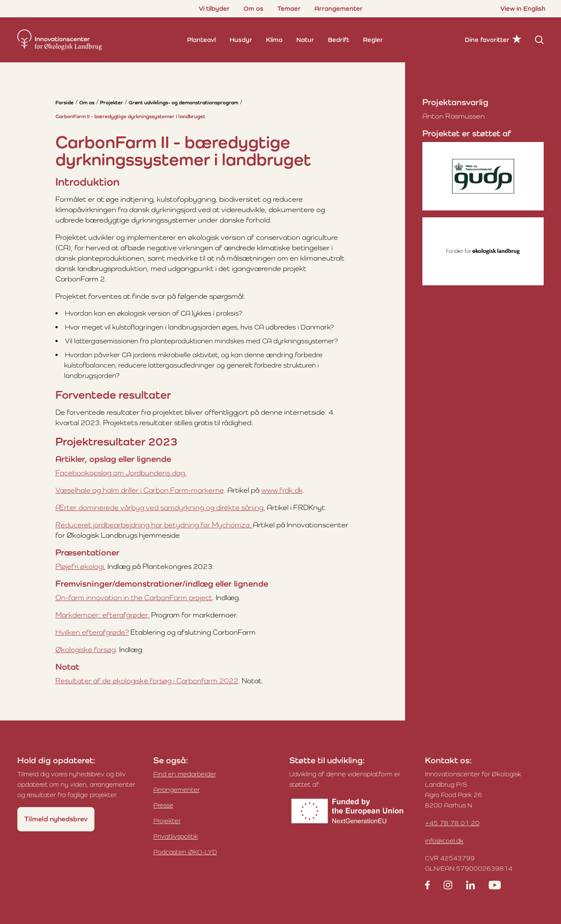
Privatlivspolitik (176, 836)
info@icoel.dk (444, 841)
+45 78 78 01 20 (452, 823)
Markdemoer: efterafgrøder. (102, 615)
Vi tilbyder (214, 8)
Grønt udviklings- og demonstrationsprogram (183, 103)
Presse (163, 805)
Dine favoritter (487, 40)
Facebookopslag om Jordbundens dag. (121, 473)
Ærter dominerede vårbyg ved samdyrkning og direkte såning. (160, 507)
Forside (65, 103)
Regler (373, 40)
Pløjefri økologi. (81, 566)
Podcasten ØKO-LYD (185, 852)
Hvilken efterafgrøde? (92, 632)
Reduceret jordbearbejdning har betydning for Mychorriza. (154, 525)
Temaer (289, 8)
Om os (253, 8)
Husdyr (241, 40)
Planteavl (201, 40)
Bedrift (339, 40)
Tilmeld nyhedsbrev (56, 819)
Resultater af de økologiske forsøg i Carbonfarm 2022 (147, 681)
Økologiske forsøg (86, 649)
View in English (523, 8)
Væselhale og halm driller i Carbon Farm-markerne (140, 490)
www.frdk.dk (282, 490)
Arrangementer (339, 8)
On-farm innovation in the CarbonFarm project (134, 598)
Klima (274, 40)
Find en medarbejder (185, 774)
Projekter (112, 103)
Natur (305, 40)
